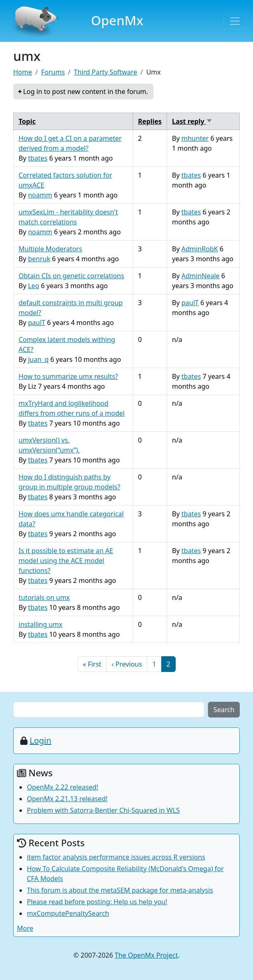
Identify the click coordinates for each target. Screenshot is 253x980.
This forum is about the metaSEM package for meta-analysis (120, 890)
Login (41, 740)
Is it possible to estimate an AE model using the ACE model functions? (66, 561)
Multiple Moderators (50, 249)
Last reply (192, 121)
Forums (53, 72)
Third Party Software (106, 72)
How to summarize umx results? (68, 376)
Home (23, 72)
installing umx (41, 624)
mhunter (195, 138)
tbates (38, 158)
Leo (34, 286)
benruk (39, 259)
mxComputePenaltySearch (68, 913)
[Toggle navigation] (235, 21)
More (25, 928)
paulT (37, 323)
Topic (27, 121)
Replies (150, 121)
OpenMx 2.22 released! (63, 787)
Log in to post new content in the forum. (86, 91)
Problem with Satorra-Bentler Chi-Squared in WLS (103, 810)
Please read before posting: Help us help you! (97, 902)
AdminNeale (200, 276)
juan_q (38, 359)
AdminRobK (200, 249)
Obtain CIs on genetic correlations (71, 276)
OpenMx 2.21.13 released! (67, 799)
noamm (40, 195)
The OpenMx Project (147, 955)
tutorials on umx (44, 597)
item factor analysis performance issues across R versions (116, 857)
